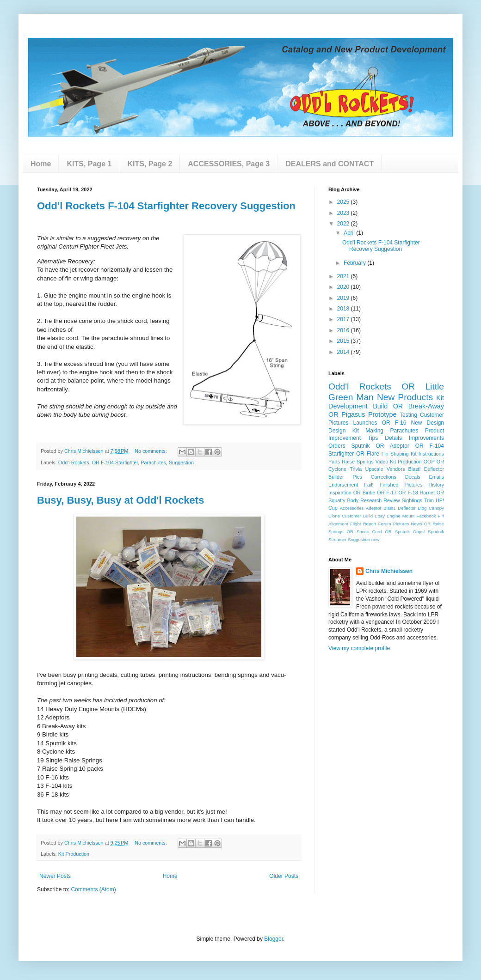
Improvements (426, 438)
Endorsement (343, 485)
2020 (344, 287)
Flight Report (363, 524)
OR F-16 (394, 423)
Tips (373, 438)
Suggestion (181, 463)
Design (337, 431)
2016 (344, 330)
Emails (437, 477)
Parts (334, 462)
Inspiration (340, 493)
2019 (344, 298)
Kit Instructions (427, 454)
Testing (408, 415)
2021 (344, 276)
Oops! (419, 532)
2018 (344, 309)
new (376, 539)
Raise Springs (358, 462)
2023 (344, 213)
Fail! (369, 485)
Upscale (374, 469)
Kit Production (74, 854)
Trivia (356, 469)
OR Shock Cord (364, 532)
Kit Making (368, 431)
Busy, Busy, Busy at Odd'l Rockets (120, 500)
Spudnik (436, 532)
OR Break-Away (419, 406)
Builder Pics (345, 477)
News (417, 524)
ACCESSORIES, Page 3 (229, 164)
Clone (334, 516)
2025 (344, 202)
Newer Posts (55, 876)
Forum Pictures (394, 524)
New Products (405, 397)
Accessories (352, 508)
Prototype (382, 414)
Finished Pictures (401, 485)
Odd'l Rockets (74, 463)
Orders (337, 446)
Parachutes (153, 463)
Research (371, 500)
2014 (344, 352)
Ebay (380, 516)
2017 (344, 319)
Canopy (436, 508)
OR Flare (368, 454)
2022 (344, 224)
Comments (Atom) (93, 889)
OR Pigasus (347, 414)
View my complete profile (359, 648)
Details (393, 438)
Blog (422, 508)
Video (382, 462)
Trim (429, 500)
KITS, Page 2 (150, 164)
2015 (344, 341)
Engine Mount (401, 516)
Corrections (384, 477)
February (355, 263)
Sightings (412, 500)
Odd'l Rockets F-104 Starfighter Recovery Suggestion (166, 206)
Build (380, 406)
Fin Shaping (395, 454)
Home (41, 164)
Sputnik (361, 446)
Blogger (274, 939)
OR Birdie (364, 493)
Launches (365, 423)
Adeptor (374, 508)
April (350, 233)
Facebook (426, 516)
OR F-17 (387, 493)
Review (392, 500)
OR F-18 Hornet (416, 493)
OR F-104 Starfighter (115, 463)
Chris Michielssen (389, 571)
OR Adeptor (393, 446)
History (436, 485)
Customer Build (357, 516)
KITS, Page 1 (89, 164)
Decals (413, 477)
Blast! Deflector (426, 469)
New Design (428, 423)
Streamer (337, 539)
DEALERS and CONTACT (330, 164)
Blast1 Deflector (400, 508)
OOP (429, 462)
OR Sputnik (397, 532)
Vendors (396, 469)
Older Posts (284, 876)
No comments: (151, 451)
